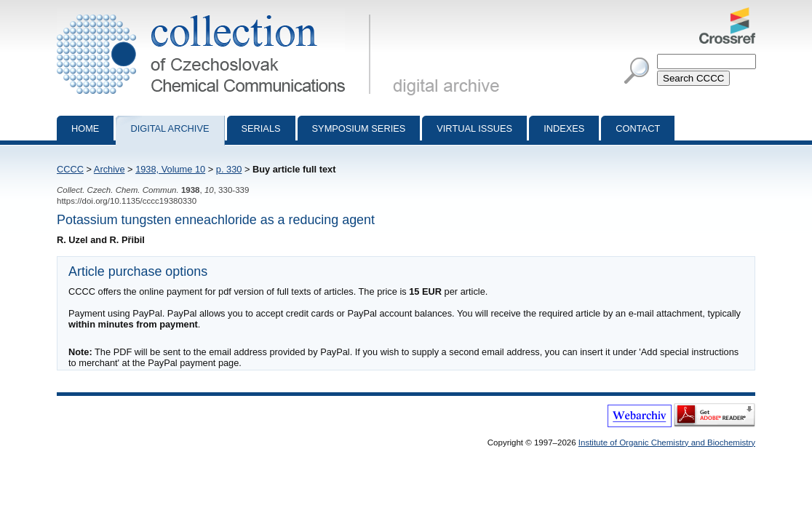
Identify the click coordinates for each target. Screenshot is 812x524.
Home (85, 128)
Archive (110, 169)
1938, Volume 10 (170, 169)
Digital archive (170, 128)
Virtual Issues (474, 128)
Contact (638, 128)
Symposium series (359, 128)
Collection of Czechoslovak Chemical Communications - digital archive (216, 13)
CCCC (70, 169)
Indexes (564, 128)
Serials (261, 128)
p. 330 (229, 169)
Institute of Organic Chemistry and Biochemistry (667, 442)
